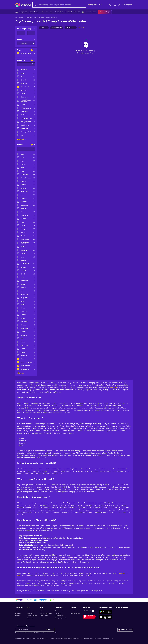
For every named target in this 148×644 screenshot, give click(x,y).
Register (129, 5)
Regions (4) (71, 28)
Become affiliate (60, 616)
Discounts (30, 618)
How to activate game (46, 613)
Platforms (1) (57, 28)
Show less (22, 139)
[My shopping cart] (115, 5)
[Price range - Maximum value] (31, 33)
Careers (18, 616)
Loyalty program (32, 616)
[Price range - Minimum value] (21, 33)
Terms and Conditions (86, 638)
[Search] (59, 5)
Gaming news (59, 611)
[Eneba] (23, 5)
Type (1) (44, 28)
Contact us (18, 613)
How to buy (30, 611)
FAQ (41, 611)
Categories (28, 18)
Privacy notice (41, 633)
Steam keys (114, 387)
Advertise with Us (75, 613)
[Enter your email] (30, 630)
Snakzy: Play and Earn (61, 618)
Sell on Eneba (74, 611)
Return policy (43, 618)
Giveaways (58, 613)
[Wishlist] (111, 5)
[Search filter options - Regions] (26, 149)
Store (21, 18)
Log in (122, 5)
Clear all (81, 28)
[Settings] (95, 5)
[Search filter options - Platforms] (26, 64)
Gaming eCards (39, 18)
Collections (30, 613)
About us (18, 611)
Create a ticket (44, 616)
